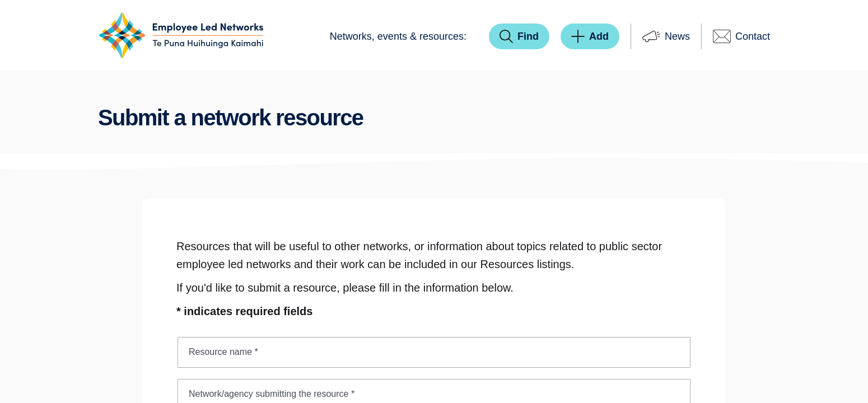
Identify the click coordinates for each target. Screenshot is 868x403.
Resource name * (223, 352)
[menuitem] (398, 37)
